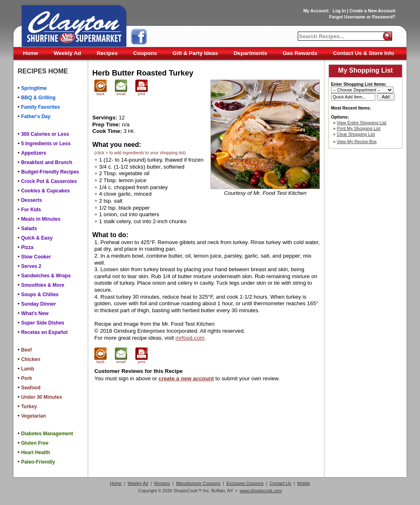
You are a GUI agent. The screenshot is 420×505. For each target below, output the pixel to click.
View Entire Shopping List (362, 123)
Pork (26, 378)
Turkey (29, 407)
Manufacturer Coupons (198, 483)
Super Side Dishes (42, 323)
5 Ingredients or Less (46, 144)
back (100, 92)
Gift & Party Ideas (195, 53)
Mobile (304, 483)
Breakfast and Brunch (47, 162)
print (142, 92)
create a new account (186, 378)
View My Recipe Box (357, 142)
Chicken (31, 359)
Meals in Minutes (41, 219)
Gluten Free (35, 443)
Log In (339, 11)
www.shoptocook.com (261, 491)
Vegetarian (33, 416)
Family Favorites (40, 107)
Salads (29, 229)
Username (355, 17)
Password (382, 17)
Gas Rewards (300, 53)
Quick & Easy (37, 238)
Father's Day (36, 117)
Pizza (27, 247)
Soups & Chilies (40, 295)
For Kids (31, 210)
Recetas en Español (44, 332)
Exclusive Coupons (245, 483)
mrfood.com (190, 338)
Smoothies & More (42, 285)
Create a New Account (372, 11)
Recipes (107, 53)
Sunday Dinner (38, 304)
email (121, 92)
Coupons (145, 53)
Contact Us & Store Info (364, 53)
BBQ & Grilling (38, 98)
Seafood (31, 388)
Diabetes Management (47, 434)
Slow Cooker (36, 257)
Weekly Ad (67, 53)
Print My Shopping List (359, 128)
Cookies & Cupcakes (45, 191)
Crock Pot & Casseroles (49, 181)
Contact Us (280, 483)
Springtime (34, 88)
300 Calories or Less (45, 134)
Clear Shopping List (356, 134)
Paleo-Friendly (38, 462)
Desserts (31, 200)
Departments (250, 53)
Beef (26, 350)
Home (31, 53)
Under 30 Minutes (41, 397)
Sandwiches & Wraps (46, 276)
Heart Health (35, 452)
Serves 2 (31, 266)
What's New (35, 313)
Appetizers (33, 153)
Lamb (27, 369)
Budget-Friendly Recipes (50, 172)
